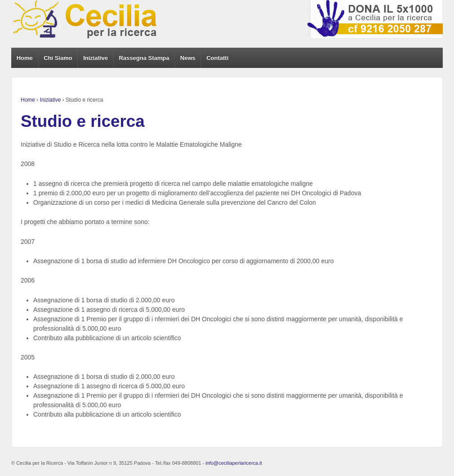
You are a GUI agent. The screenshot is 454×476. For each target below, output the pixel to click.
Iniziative (96, 58)
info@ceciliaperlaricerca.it (234, 463)
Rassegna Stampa (144, 58)
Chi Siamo (58, 58)
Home (25, 58)
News (188, 58)
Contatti (217, 58)
